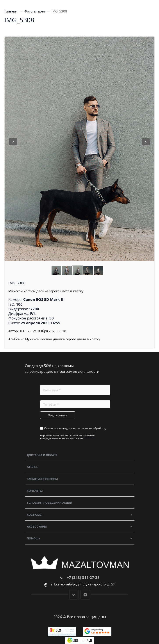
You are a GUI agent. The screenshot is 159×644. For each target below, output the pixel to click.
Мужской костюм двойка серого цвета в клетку (63, 339)
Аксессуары (37, 527)
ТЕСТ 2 (25, 331)
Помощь (34, 538)
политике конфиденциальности (67, 437)
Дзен (85, 595)
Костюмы (35, 515)
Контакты (35, 491)
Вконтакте (74, 595)
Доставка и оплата (42, 455)
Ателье (33, 467)
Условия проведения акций (50, 503)
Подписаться (58, 415)
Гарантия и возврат (43, 479)
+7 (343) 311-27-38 (83, 577)
